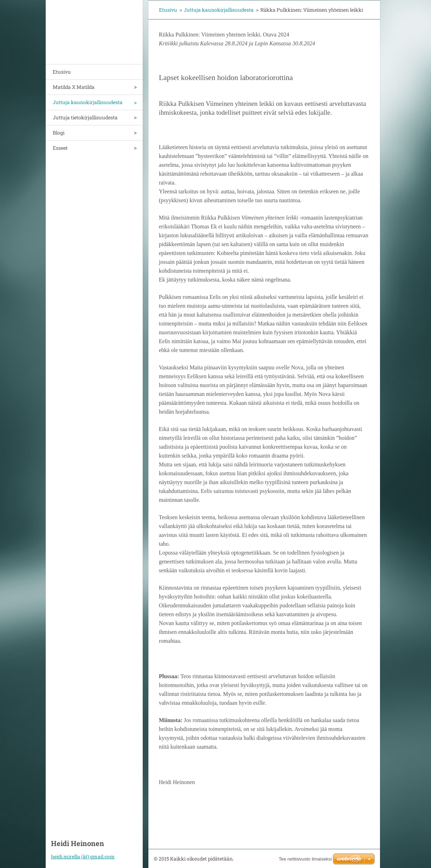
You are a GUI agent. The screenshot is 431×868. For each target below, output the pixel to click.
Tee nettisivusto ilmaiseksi (305, 859)
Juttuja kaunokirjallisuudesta (88, 102)
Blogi (59, 133)
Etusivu (62, 72)
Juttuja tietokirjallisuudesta (85, 117)
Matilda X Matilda (74, 87)
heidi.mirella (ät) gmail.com (83, 856)
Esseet (60, 148)
